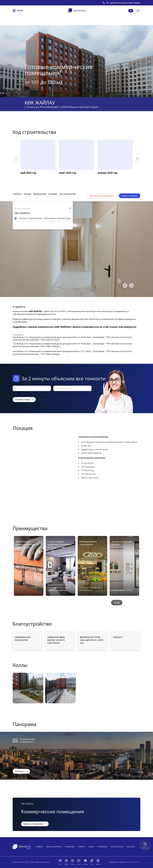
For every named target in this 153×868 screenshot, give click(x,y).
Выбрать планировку (35, 824)
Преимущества (40, 194)
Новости (82, 847)
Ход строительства (145, 845)
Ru (131, 11)
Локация (27, 194)
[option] (76, 61)
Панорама (53, 194)
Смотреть (21, 771)
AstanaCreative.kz (133, 862)
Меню (18, 11)
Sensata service (117, 847)
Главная (39, 847)
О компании (102, 847)
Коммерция (70, 847)
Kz (138, 11)
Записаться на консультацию (102, 196)
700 (107, 3)
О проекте (17, 194)
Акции (91, 847)
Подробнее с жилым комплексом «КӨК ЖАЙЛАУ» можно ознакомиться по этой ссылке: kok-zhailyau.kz (74, 327)
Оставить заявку (24, 400)
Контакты (131, 847)
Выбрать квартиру (130, 196)
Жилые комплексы (54, 847)
